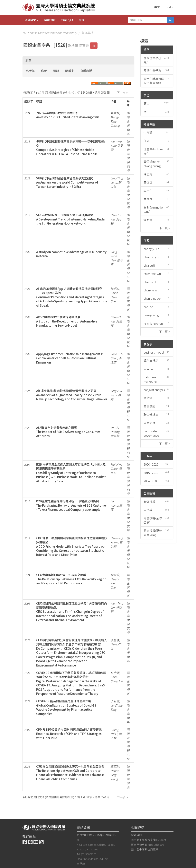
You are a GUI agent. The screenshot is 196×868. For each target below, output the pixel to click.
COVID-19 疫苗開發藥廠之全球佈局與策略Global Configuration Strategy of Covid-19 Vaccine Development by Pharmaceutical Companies (66, 707)
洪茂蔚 (148, 133)
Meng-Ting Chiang (115, 121)
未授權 (148, 510)
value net (150, 369)
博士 (146, 112)
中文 (157, 7)
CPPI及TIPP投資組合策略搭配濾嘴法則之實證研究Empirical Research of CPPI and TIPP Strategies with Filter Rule (69, 734)
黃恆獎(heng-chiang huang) (152, 164)
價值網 (148, 398)
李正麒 (116, 736)
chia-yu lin (150, 265)
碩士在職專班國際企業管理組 (154, 81)
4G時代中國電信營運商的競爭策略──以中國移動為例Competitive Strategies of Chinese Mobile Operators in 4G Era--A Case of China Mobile (70, 147)
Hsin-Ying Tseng (117, 540)
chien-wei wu (152, 274)
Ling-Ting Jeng (117, 180)
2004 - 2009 (151, 481)
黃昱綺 (115, 436)
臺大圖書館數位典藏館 (145, 849)
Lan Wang (114, 503)
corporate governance (151, 433)
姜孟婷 (115, 113)
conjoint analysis (154, 390)
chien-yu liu (151, 282)
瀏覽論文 (32, 20)
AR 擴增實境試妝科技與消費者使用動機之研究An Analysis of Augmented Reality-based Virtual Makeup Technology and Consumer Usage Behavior (72, 395)
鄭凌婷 (116, 184)
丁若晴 (115, 701)
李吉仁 (148, 191)
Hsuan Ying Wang (115, 775)
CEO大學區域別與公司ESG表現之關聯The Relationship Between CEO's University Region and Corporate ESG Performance (71, 579)
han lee (148, 307)
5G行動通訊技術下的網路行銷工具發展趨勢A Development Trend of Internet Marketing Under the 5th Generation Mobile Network (71, 219)
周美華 (116, 470)
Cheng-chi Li (115, 732)
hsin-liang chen (153, 323)
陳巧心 (115, 289)
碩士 (146, 103)
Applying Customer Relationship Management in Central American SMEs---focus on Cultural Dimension (70, 358)
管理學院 (87, 33)
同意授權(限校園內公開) (153, 533)
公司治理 (149, 423)
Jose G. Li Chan (117, 356)
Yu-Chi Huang (115, 430)
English (170, 7)
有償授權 (149, 502)
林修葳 (148, 199)
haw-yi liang (151, 315)
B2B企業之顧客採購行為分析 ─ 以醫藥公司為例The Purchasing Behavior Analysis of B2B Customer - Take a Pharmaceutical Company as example (72, 505)
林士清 (115, 673)
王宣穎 (115, 766)
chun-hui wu (151, 290)
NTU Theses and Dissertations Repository (50, 33)
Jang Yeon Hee (114, 256)
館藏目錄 (136, 835)
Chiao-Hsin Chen (115, 297)
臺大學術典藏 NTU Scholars (147, 845)
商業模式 (149, 406)
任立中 (148, 141)
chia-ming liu (152, 257)
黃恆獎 (148, 182)
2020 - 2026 (151, 464)
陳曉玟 (115, 575)
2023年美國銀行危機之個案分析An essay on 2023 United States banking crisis (68, 115)
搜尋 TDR (50, 20)
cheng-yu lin (151, 249)
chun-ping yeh (153, 298)
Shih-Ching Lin (117, 679)
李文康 (116, 360)
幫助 (82, 20)
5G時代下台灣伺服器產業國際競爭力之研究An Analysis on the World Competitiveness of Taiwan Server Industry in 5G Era (67, 182)
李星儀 (115, 640)
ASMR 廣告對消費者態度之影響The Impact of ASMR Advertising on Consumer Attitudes (68, 432)
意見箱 (81, 864)
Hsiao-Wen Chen (115, 583)
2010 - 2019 (151, 473)
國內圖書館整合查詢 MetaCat (149, 840)
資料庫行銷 (151, 361)
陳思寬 (148, 174)
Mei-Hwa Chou (116, 466)
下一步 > (122, 93)
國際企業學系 (152, 70)
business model (154, 352)
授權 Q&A (67, 20)
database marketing (150, 379)
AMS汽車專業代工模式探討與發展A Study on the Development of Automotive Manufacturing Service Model (67, 321)
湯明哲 (148, 220)
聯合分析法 (151, 414)
